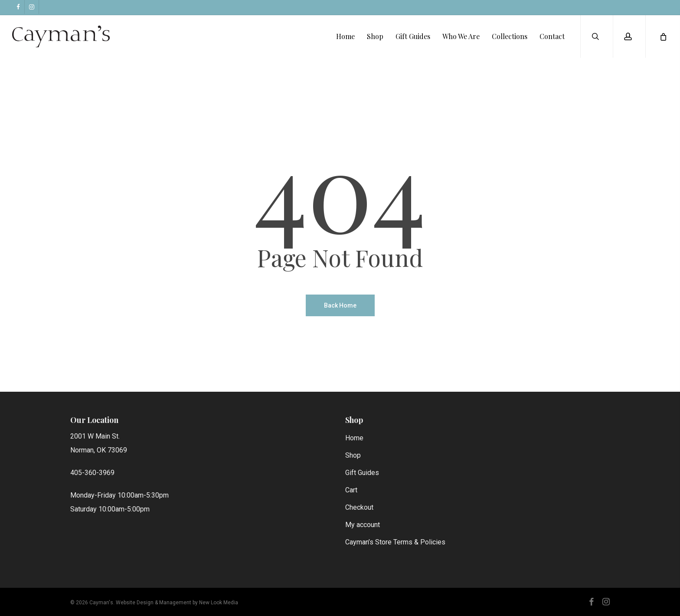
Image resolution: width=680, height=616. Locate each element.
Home (354, 438)
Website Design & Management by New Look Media (177, 603)
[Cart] (663, 39)
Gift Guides (362, 473)
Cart (351, 490)
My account (363, 525)
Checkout (359, 507)
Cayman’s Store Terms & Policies (395, 542)
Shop (353, 455)
